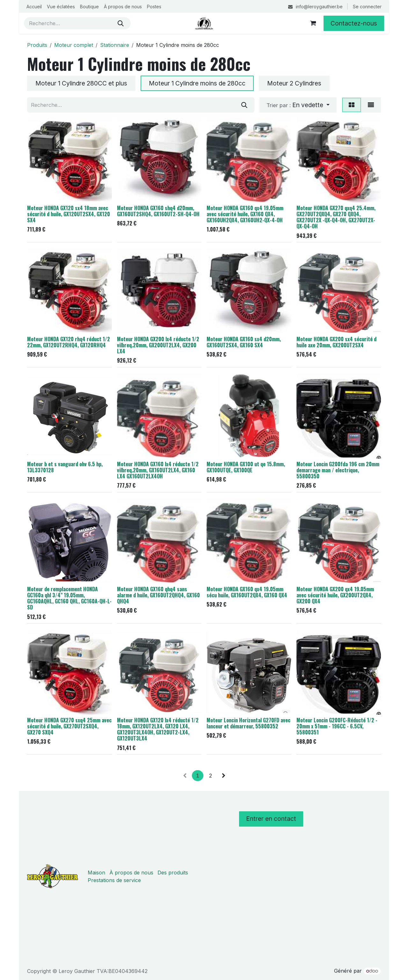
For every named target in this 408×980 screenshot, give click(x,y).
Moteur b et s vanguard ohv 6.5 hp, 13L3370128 (65, 467)
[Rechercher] (121, 23)
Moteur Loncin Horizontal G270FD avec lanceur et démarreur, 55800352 (248, 723)
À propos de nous (131, 873)
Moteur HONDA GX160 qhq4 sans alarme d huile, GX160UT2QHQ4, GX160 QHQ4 (158, 595)
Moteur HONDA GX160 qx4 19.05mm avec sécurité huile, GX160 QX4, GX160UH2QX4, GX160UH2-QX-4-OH (245, 214)
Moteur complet (74, 45)
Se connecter (367, 7)
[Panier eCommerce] (313, 23)
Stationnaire (115, 45)
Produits (37, 45)
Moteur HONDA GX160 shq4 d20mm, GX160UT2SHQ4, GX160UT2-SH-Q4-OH (158, 211)
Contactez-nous (354, 23)
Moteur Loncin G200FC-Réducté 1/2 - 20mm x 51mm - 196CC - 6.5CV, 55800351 (337, 726)
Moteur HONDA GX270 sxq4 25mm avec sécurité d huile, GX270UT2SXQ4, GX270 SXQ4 (69, 726)
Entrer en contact (271, 819)
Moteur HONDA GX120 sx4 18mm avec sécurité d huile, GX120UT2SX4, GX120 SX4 (69, 214)
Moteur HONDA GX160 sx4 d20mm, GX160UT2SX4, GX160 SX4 (244, 342)
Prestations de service (114, 880)
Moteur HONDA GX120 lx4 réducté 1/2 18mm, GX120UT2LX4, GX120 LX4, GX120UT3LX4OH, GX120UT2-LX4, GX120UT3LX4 (158, 729)
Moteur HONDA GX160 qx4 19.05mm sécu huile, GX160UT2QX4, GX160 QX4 (247, 592)
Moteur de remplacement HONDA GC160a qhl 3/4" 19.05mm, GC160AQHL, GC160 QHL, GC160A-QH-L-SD (69, 598)
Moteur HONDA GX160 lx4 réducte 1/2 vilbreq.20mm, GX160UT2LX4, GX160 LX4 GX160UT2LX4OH (158, 470)
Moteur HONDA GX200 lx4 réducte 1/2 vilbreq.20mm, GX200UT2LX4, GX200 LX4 (158, 345)
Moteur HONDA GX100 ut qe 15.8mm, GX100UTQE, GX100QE (246, 467)
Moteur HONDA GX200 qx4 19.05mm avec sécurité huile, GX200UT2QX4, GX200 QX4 (335, 595)
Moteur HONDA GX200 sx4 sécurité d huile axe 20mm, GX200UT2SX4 (336, 342)
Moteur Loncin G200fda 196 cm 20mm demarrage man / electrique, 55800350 (338, 470)
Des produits (173, 873)
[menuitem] (34, 7)
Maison (96, 873)
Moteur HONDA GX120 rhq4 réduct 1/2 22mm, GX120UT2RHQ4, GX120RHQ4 (69, 342)
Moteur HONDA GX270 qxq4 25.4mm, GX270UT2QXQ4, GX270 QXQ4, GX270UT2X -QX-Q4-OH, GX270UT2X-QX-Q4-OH (336, 217)
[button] (298, 105)
